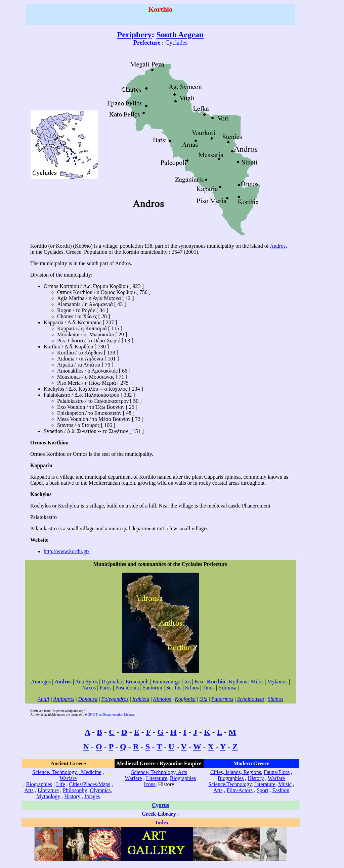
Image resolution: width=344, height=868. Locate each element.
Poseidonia (127, 688)
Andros (278, 246)
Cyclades (176, 43)
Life (61, 784)
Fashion (281, 790)
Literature (48, 790)
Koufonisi (185, 699)
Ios (187, 682)
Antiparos (64, 699)
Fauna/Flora (277, 772)
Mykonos (277, 682)
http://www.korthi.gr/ (67, 551)
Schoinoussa (251, 699)
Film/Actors (240, 790)
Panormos (222, 699)
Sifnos (192, 688)
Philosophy (75, 790)
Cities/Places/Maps (90, 784)
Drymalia (112, 682)
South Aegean (180, 35)
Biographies (39, 784)
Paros (105, 688)
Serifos (174, 688)
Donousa (88, 699)
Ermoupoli (137, 682)
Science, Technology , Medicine (67, 772)
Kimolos (162, 699)
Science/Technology (230, 784)
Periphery (135, 35)
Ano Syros (86, 682)
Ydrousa (227, 688)
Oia (204, 699)
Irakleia (141, 699)
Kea (199, 682)
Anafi (44, 699)
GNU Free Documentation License (111, 714)
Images (92, 796)
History (72, 796)
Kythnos (238, 682)
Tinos (209, 688)
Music (285, 784)
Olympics (100, 790)
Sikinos (275, 699)
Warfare (68, 778)
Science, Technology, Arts (159, 772)
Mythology (48, 796)
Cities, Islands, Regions (236, 772)
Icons (150, 784)
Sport (263, 790)
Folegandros (115, 699)
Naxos (89, 688)
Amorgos (41, 682)
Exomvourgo (166, 682)
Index (162, 823)
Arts (29, 790)
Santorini (153, 688)
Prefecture (147, 43)
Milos (257, 682)
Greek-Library (159, 814)
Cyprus (160, 805)
